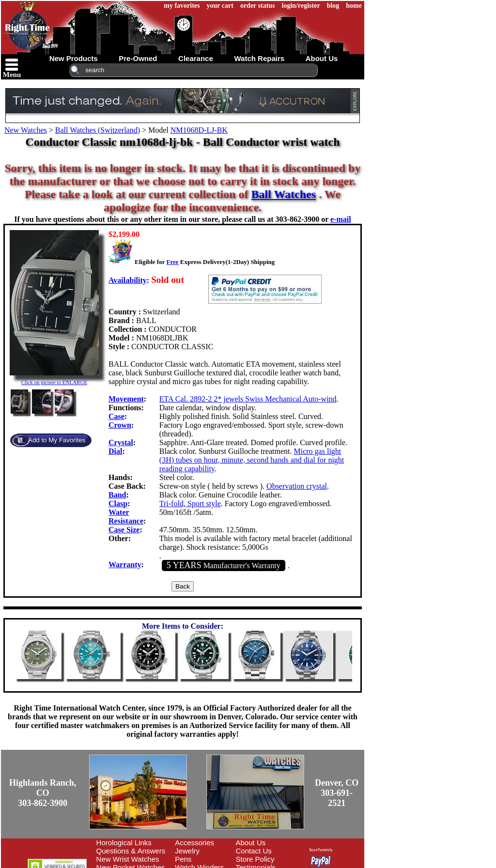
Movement (126, 399)
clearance (196, 58)
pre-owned (138, 58)
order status (258, 6)
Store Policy (255, 859)
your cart (220, 6)
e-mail (341, 219)
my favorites (182, 6)
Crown (120, 425)
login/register (301, 6)
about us (322, 58)
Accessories (194, 843)
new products (74, 58)
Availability (128, 280)
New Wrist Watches (128, 859)
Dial (115, 451)
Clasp (118, 504)
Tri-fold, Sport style (190, 504)
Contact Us (254, 851)
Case (116, 416)
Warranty (125, 565)
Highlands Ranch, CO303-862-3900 (43, 793)
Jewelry (187, 851)
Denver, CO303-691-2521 (337, 793)
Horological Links (124, 843)
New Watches (26, 130)
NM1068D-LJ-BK (199, 130)
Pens (183, 859)
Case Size (124, 530)
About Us (251, 843)
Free (172, 262)
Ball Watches (284, 194)
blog (333, 6)
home (354, 6)
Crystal (121, 442)
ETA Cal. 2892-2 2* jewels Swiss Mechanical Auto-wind (248, 399)
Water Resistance (126, 517)
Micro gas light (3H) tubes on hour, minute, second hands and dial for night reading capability (252, 460)
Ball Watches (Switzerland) (98, 130)
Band (117, 495)
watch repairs (259, 58)
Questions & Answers (131, 851)
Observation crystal (297, 486)
